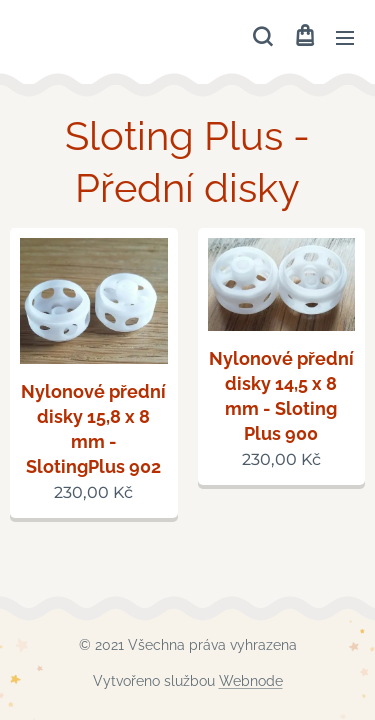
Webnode (251, 681)
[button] (262, 37)
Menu (345, 38)
